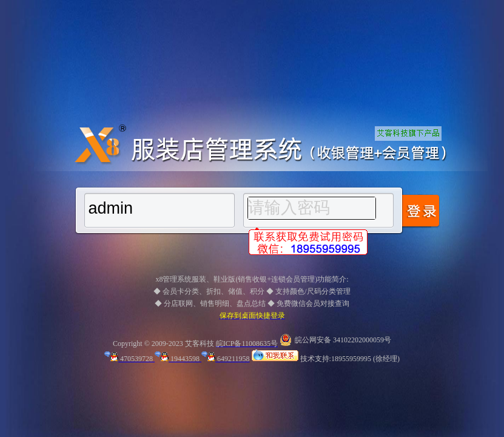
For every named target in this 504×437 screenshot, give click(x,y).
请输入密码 (289, 208)
